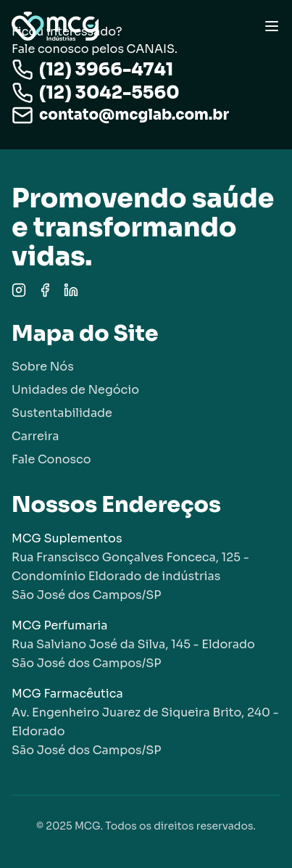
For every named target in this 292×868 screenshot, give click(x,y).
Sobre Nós (43, 367)
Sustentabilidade (62, 413)
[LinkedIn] (71, 290)
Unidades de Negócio (75, 390)
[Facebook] (45, 290)
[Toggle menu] (272, 26)
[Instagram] (19, 290)
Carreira (35, 436)
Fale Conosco (51, 459)
